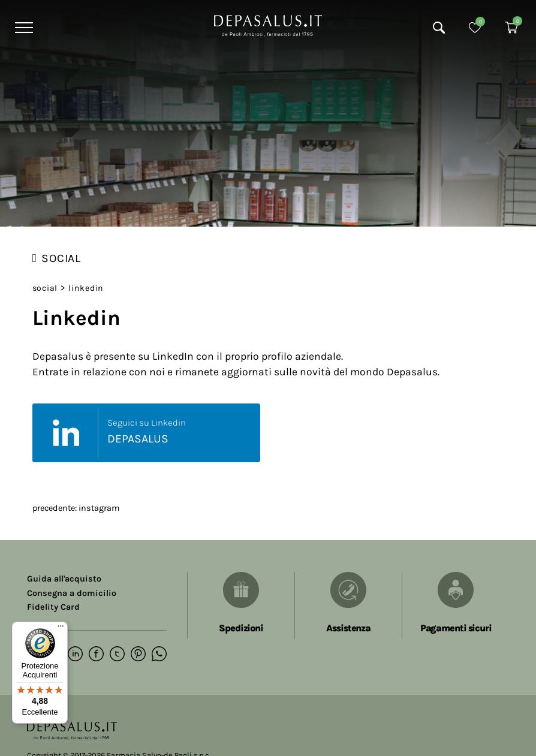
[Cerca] (439, 28)
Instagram (99, 508)
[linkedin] (75, 655)
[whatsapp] (159, 655)
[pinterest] (138, 655)
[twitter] (117, 655)
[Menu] (22, 28)
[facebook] (96, 655)
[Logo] (268, 25)
